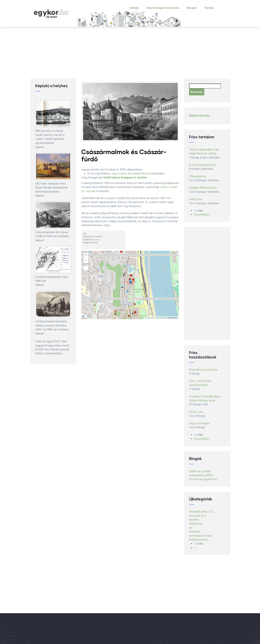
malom (116, 178)
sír (191, 528)
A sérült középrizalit (203, 165)
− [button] (86, 261)
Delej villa (196, 199)
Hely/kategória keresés (163, 8)
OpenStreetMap (161, 318)
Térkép (209, 8)
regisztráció (119, 174)
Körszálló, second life (203, 370)
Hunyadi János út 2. (202, 512)
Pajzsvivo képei (199, 424)
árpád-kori (196, 524)
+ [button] (86, 255)
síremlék (195, 532)
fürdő (107, 178)
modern (194, 520)
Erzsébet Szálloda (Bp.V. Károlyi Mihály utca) (205, 399)
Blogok (192, 8)
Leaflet (148, 318)
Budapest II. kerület (134, 178)
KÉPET (57, 342)
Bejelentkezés (199, 116)
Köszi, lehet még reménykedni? (200, 383)
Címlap (134, 8)
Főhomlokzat (198, 177)
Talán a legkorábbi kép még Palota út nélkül (204, 152)
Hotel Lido (196, 412)
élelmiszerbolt (199, 540)
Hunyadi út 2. (198, 516)
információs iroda (201, 536)
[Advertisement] (130, 53)
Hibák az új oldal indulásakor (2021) (201, 473)
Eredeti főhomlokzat (203, 188)
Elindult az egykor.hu (203, 479)
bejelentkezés (141, 174)
